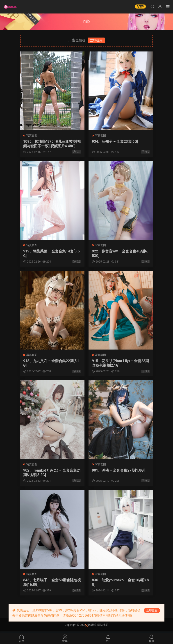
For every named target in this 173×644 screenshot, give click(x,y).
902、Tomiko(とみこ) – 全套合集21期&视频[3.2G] (51, 474)
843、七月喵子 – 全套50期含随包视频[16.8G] (50, 583)
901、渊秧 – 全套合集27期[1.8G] (118, 471)
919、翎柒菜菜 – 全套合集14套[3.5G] (52, 254)
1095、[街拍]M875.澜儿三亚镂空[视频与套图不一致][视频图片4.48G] (52, 144)
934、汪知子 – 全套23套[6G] (115, 142)
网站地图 (103, 626)
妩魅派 (92, 626)
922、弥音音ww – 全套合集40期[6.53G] (120, 254)
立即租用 (96, 40)
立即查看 (152, 611)
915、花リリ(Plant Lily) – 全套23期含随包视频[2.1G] (121, 364)
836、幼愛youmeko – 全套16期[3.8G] (121, 583)
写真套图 (32, 136)
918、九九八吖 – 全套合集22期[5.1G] (52, 364)
